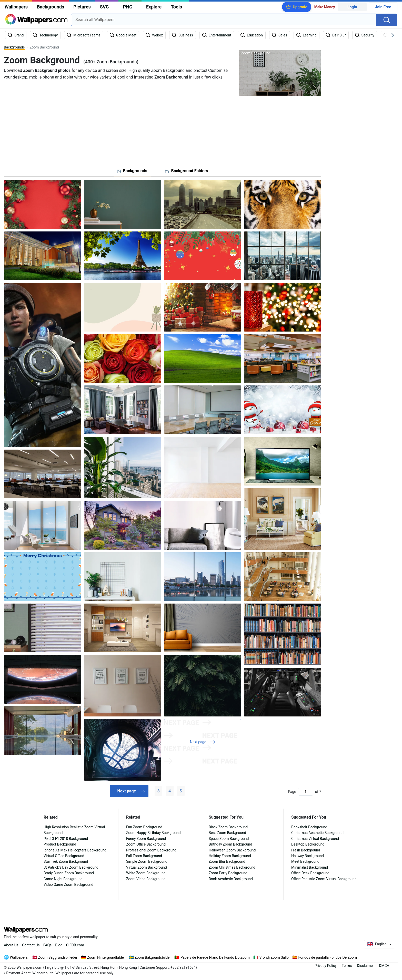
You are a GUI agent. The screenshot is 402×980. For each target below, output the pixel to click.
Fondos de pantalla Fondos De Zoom (328, 957)
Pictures (82, 7)
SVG (104, 7)
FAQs (48, 945)
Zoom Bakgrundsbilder (153, 957)
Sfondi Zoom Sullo (274, 957)
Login (352, 7)
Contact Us (31, 945)
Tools (176, 7)
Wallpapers (16, 7)
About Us (11, 945)
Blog (59, 945)
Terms (347, 966)
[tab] (132, 171)
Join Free (383, 7)
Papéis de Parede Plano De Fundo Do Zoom (215, 957)
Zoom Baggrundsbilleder (58, 957)
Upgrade (300, 7)
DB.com (75, 945)
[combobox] (224, 20)
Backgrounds (51, 7)
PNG (128, 7)
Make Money (325, 7)
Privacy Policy (326, 966)
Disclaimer (365, 966)
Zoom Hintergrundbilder (106, 957)
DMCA (384, 966)
